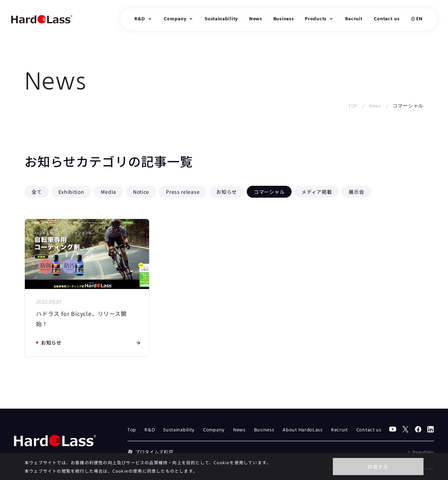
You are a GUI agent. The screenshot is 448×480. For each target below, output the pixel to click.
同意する (378, 467)
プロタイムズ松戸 (150, 452)
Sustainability (221, 19)
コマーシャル (269, 192)
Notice (141, 192)
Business (284, 19)
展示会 (356, 192)
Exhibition (71, 192)
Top (132, 430)
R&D (150, 430)
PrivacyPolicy (423, 452)
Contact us (387, 19)
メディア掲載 (317, 192)
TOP (353, 106)
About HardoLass (303, 430)
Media (108, 192)
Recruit (354, 19)
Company (214, 430)
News (256, 19)
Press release (183, 192)
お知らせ (227, 192)
